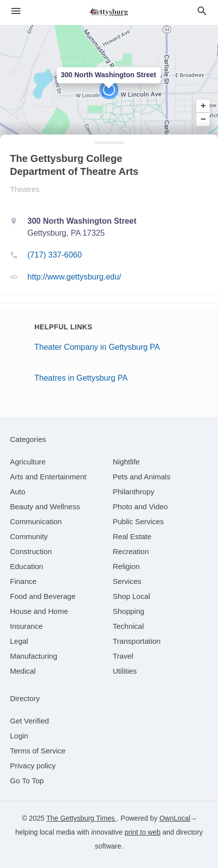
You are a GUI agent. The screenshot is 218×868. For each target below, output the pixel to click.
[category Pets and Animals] (142, 477)
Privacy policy (33, 766)
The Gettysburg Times (82, 818)
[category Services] (127, 581)
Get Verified (29, 721)
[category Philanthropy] (134, 492)
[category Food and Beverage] (43, 596)
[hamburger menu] (16, 11)
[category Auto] (18, 492)
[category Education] (27, 566)
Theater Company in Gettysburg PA (97, 347)
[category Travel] (123, 656)
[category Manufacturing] (34, 656)
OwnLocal (175, 818)
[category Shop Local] (132, 596)
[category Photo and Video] (141, 506)
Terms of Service (38, 751)
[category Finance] (23, 581)
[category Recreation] (131, 551)
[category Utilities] (125, 671)
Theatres (25, 189)
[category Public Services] (139, 521)
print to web (142, 832)
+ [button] (203, 106)
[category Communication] (36, 521)
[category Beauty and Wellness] (45, 506)
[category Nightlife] (126, 462)
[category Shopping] (129, 611)
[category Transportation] (137, 641)
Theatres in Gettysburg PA (81, 378)
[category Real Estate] (132, 536)
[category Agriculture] (28, 462)
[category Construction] (31, 551)
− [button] (203, 119)
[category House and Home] (39, 611)
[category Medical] (23, 671)
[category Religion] (126, 566)
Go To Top (27, 781)
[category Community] (29, 536)
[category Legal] (19, 641)
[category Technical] (129, 626)
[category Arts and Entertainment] (48, 477)
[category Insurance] (26, 626)
